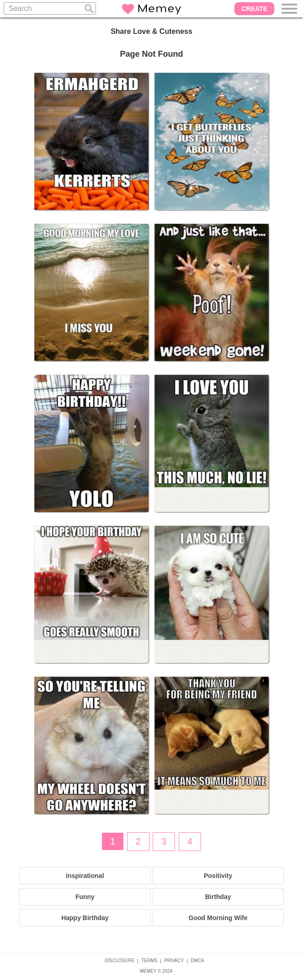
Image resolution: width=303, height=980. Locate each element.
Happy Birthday (85, 918)
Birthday (218, 897)
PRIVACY (174, 961)
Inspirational (85, 876)
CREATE (254, 9)
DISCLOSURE (120, 961)
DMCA (197, 961)
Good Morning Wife (218, 918)
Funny (85, 897)
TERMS (149, 961)
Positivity (218, 876)
